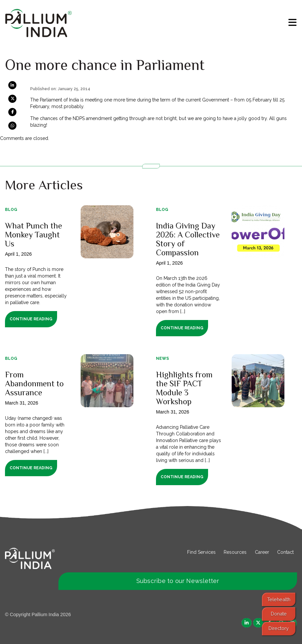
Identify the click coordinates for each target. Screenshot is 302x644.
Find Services (201, 552)
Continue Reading (31, 319)
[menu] (293, 23)
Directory (279, 628)
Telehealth (279, 599)
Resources (235, 552)
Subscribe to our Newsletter (178, 581)
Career (262, 552)
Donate (279, 614)
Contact (285, 552)
